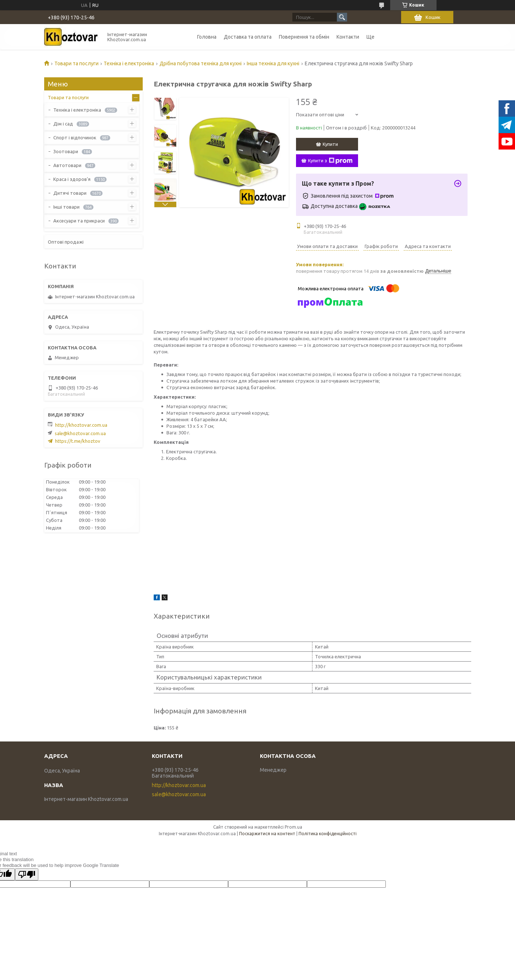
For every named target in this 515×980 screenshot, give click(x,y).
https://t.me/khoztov (78, 441)
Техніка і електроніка (129, 63)
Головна (207, 37)
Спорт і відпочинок (75, 137)
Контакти (348, 37)
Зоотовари (66, 151)
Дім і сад (63, 124)
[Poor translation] (27, 874)
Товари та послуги (76, 63)
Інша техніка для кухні (273, 63)
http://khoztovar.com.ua (81, 425)
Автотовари (67, 165)
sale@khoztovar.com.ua (80, 433)
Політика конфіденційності (328, 834)
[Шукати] (342, 17)
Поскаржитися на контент (267, 834)
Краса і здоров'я (72, 179)
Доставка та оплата (248, 37)
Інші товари (66, 207)
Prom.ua (293, 827)
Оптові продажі (66, 242)
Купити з (330, 161)
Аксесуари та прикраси (79, 221)
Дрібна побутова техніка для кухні (201, 63)
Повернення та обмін (304, 37)
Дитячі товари (70, 193)
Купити (330, 144)
